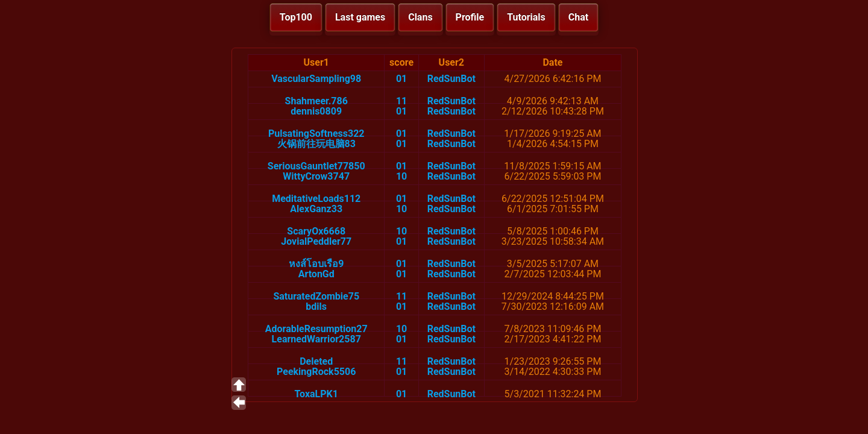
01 (401, 79)
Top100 (296, 17)
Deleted (316, 361)
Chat (578, 17)
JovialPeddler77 (316, 241)
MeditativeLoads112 (316, 199)
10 (401, 176)
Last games (360, 17)
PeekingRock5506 (316, 372)
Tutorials (526, 17)
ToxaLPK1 (316, 394)
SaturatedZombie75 (316, 296)
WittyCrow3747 (316, 176)
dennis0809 (316, 111)
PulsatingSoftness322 (316, 134)
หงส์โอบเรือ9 (316, 264)
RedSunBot (451, 79)
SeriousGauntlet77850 (316, 166)
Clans (420, 17)
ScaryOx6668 (316, 231)
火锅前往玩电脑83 (316, 144)
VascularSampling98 (316, 79)
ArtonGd (316, 274)
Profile (470, 17)
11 (401, 101)
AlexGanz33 (316, 209)
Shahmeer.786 (316, 101)
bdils (316, 307)
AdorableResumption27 (316, 329)
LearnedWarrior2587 (316, 339)
